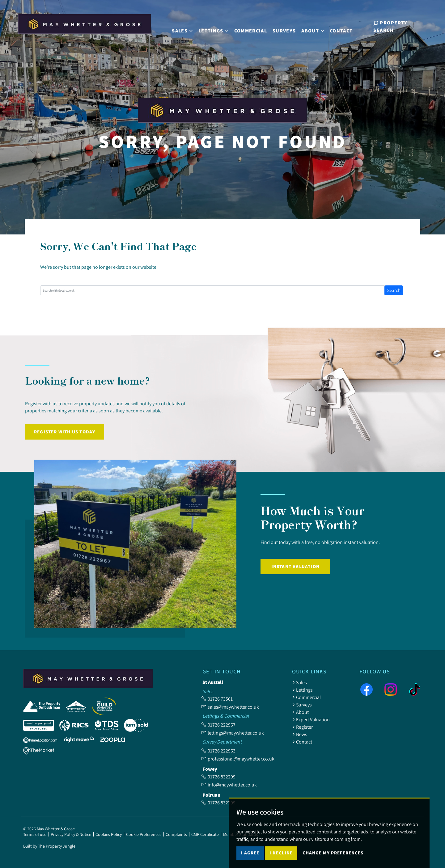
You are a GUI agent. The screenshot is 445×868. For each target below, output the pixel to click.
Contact (341, 26)
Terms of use (35, 834)
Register (302, 727)
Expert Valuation (311, 719)
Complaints (176, 834)
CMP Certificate (205, 834)
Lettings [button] (213, 26)
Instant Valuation (295, 566)
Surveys (284, 26)
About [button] (312, 26)
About (300, 712)
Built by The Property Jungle (49, 846)
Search (394, 290)
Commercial (250, 26)
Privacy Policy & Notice (71, 834)
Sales (299, 682)
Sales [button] (182, 26)
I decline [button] (281, 857)
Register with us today (65, 432)
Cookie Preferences (144, 834)
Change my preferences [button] (333, 857)
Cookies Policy (109, 834)
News (300, 734)
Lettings (302, 690)
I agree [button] (250, 857)
